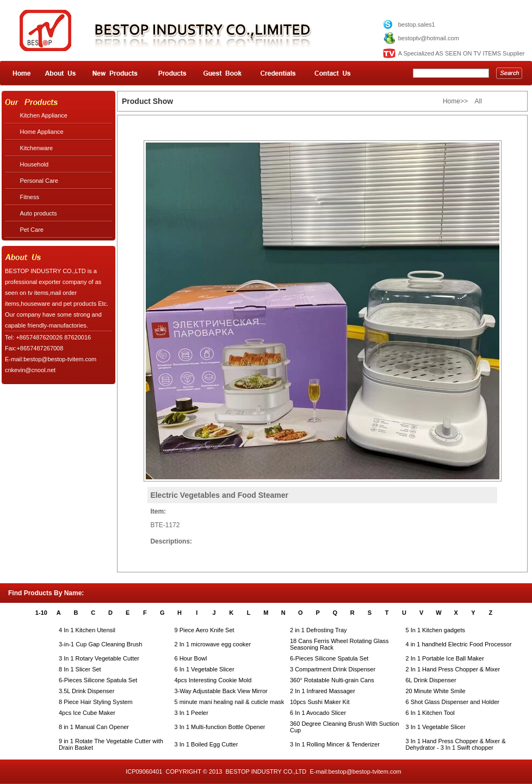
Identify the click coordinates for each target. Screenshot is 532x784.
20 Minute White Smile (436, 691)
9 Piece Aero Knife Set (205, 630)
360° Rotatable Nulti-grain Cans (332, 680)
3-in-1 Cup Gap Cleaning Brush (100, 644)
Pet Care (32, 230)
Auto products (39, 213)
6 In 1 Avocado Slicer (318, 713)
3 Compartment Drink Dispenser (333, 669)
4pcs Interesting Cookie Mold (213, 680)
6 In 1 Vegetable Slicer (205, 669)
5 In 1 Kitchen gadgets (435, 630)
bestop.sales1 (417, 24)
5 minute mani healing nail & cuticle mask (230, 702)
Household (35, 164)
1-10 (41, 613)
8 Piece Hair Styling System (96, 702)
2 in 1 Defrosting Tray (318, 630)
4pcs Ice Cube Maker (87, 713)
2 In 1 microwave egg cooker (213, 644)
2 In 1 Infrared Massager (323, 691)
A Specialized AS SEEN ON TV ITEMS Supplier (462, 53)
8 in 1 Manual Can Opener (94, 727)
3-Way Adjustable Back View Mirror (221, 691)
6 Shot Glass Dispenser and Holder (453, 702)
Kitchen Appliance (44, 115)
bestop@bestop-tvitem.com (365, 771)
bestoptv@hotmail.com (429, 38)
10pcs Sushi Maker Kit (320, 702)
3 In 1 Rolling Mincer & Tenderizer (335, 744)
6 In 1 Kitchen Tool (430, 713)
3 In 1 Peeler (191, 713)
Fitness (30, 197)
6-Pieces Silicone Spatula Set (329, 658)
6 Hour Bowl (191, 658)
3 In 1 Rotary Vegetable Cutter (99, 658)
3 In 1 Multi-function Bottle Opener (220, 727)
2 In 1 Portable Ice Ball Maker (445, 658)
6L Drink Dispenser (431, 680)
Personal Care (39, 181)
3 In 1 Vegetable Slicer (436, 727)
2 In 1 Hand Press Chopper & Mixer (453, 669)
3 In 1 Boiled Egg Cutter (206, 744)
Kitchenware (37, 148)
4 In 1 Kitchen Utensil (87, 630)
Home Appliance (42, 132)
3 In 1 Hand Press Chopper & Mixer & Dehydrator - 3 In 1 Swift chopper (456, 744)
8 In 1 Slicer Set (80, 669)
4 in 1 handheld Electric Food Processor (459, 644)
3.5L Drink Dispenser (86, 691)
